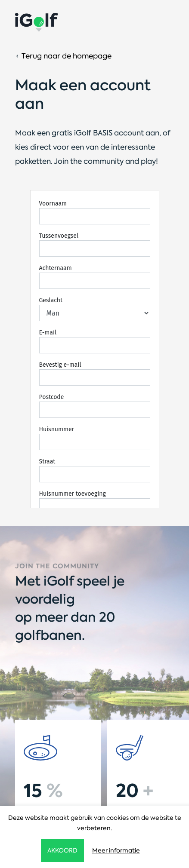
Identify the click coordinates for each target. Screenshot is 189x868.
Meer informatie (116, 850)
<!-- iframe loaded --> (94, 349)
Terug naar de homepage (67, 56)
